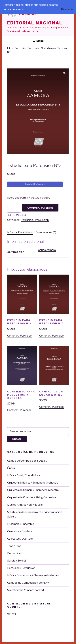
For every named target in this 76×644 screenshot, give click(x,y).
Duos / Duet (15, 553)
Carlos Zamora (47, 250)
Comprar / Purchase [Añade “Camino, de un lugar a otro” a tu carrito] (51, 407)
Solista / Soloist (17, 561)
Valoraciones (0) (46, 233)
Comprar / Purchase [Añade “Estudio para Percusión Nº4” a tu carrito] (19, 336)
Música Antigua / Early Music (25, 505)
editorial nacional (35, 23)
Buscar (17, 439)
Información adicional (20, 233)
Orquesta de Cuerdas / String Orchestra (31, 497)
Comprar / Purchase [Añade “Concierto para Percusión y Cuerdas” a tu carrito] (19, 410)
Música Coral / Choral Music (24, 475)
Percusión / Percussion (28, 48)
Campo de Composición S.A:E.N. (27, 461)
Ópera (11, 468)
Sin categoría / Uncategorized (26, 590)
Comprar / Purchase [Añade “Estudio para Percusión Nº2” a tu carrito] (51, 336)
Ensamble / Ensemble (21, 524)
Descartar (67, 9)
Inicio (10, 48)
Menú (38, 41)
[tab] (20, 233)
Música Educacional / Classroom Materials (33, 575)
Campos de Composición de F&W (28, 583)
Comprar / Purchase (40, 208)
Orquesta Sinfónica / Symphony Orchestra (33, 483)
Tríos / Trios (14, 546)
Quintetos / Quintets (20, 531)
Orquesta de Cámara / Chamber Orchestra (33, 490)
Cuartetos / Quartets (20, 539)
